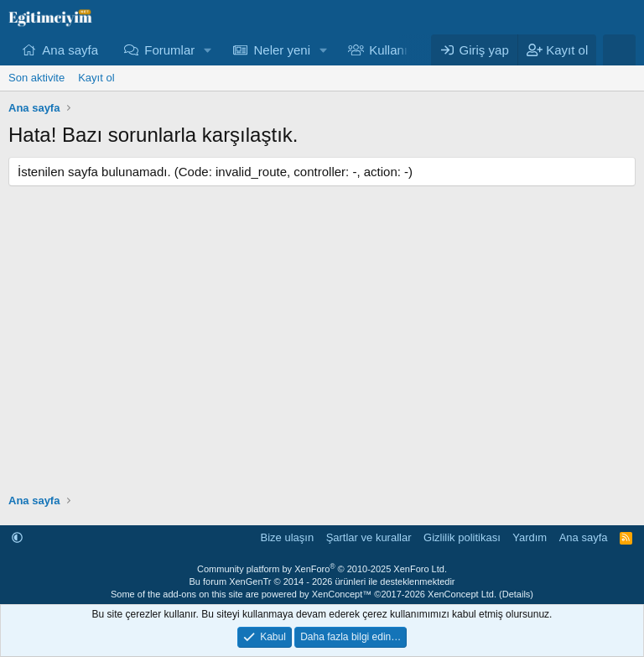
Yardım (530, 537)
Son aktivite (36, 78)
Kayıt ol (96, 78)
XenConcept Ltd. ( (465, 594)
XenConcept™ (342, 594)
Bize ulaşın (288, 537)
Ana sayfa (70, 50)
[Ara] (619, 50)
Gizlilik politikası (462, 537)
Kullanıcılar (400, 50)
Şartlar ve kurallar (369, 537)
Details (517, 594)
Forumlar (169, 50)
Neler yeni (282, 50)
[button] (208, 50)
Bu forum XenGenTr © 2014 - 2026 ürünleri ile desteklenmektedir (322, 581)
